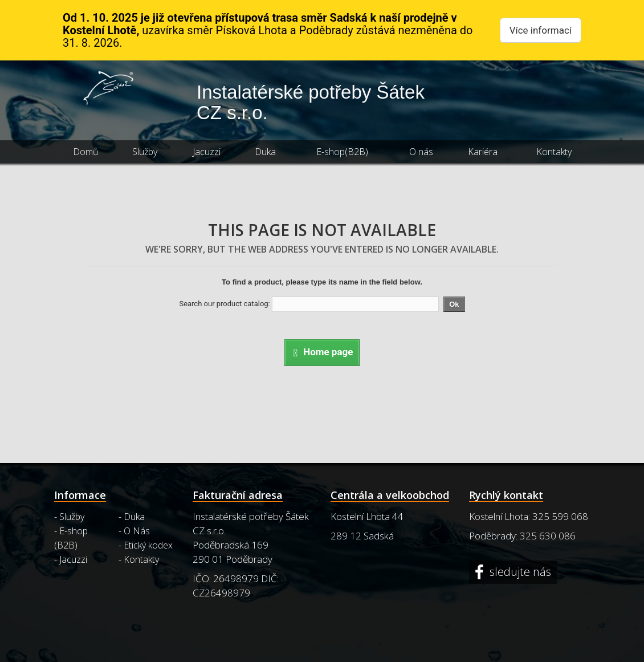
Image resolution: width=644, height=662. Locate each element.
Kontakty (554, 152)
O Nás (137, 531)
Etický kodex (148, 545)
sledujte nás (519, 572)
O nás (421, 152)
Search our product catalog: (224, 304)
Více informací (541, 30)
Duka (265, 152)
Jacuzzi (207, 152)
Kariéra (483, 152)
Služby (145, 152)
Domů (85, 152)
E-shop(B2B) (342, 152)
